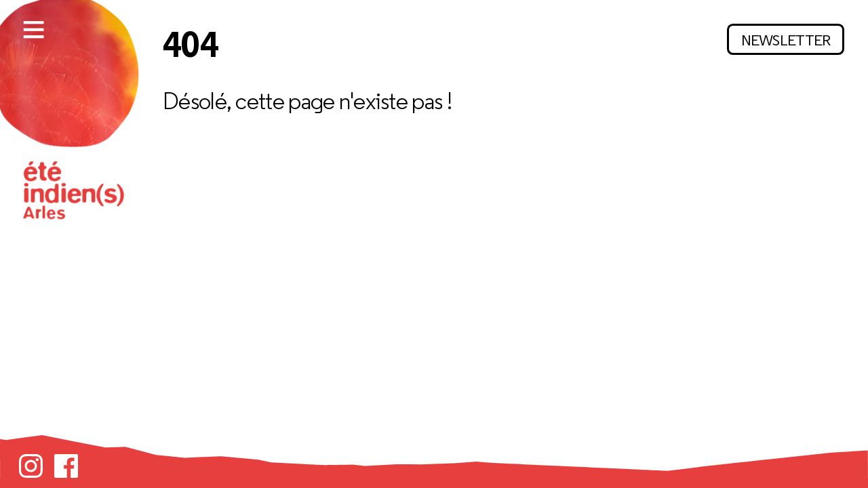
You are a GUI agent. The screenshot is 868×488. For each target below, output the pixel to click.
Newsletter (786, 40)
